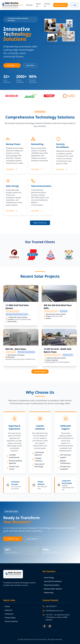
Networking (48, 593)
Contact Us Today (13, 539)
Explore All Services (40, 223)
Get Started (12, 65)
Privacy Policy (9, 618)
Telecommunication (51, 585)
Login (75, 5)
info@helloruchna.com (55, 611)
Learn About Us (32, 539)
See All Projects (40, 372)
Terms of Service (11, 621)
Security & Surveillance (52, 581)
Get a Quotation (60, 5)
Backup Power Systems (52, 589)
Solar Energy (48, 578)
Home (21, 5)
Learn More (30, 65)
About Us (38, 5)
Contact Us (47, 5)
